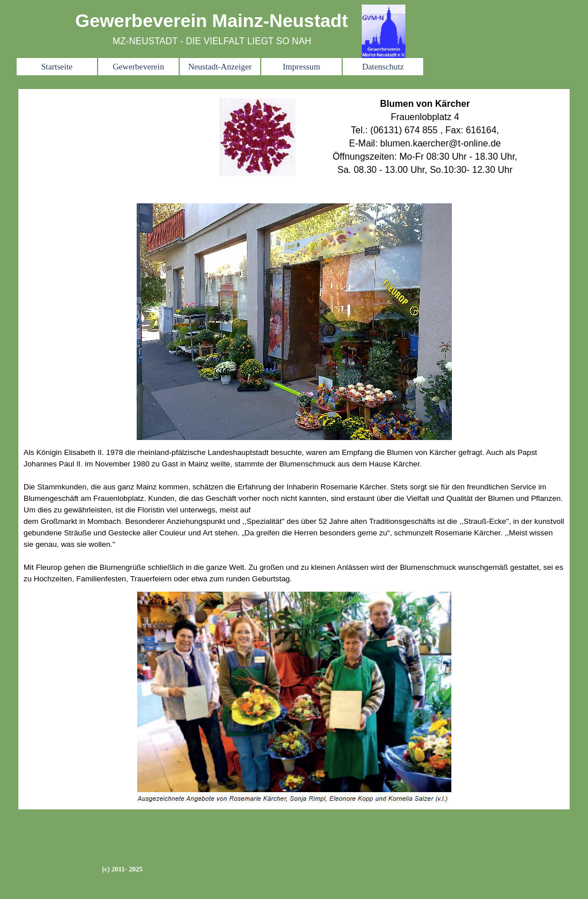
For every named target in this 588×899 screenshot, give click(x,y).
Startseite (57, 67)
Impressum (301, 67)
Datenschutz (383, 67)
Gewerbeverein (138, 67)
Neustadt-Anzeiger (220, 67)
